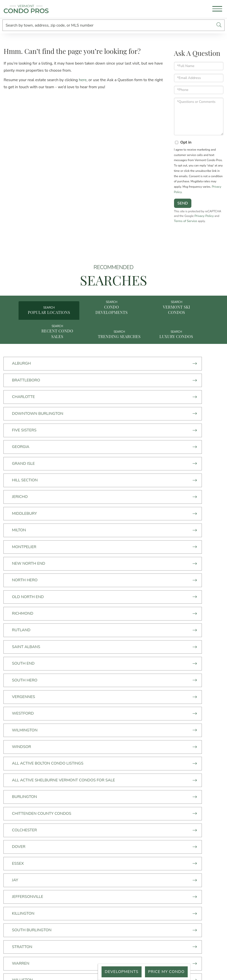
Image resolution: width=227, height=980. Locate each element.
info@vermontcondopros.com (163, 822)
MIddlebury (136, 452)
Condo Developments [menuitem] (72, 810)
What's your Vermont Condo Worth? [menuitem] (72, 845)
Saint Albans (138, 522)
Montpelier (136, 469)
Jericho (21, 452)
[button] (219, 25)
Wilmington (26, 574)
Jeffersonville (29, 667)
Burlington (25, 615)
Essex (19, 650)
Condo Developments (113, 322)
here (83, 83)
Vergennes (25, 556)
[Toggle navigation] (217, 9)
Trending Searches (113, 353)
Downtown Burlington (149, 399)
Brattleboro (138, 382)
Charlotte (24, 399)
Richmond (134, 504)
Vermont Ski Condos (176, 322)
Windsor (133, 574)
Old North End (29, 504)
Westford (134, 556)
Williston (134, 702)
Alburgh (22, 382)
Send (183, 206)
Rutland (22, 522)
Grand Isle (24, 434)
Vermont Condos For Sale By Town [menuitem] (72, 824)
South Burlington (33, 685)
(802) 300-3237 (163, 802)
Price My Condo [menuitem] (72, 853)
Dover (130, 632)
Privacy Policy (184, 224)
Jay (127, 650)
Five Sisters (25, 417)
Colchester (25, 632)
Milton (20, 469)
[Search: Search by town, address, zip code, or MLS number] (108, 25)
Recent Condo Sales (51, 350)
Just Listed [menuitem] (72, 831)
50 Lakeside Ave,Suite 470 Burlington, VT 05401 (163, 812)
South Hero (136, 539)
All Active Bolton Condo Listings (49, 591)
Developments (119, 972)
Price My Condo (165, 972)
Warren (22, 702)
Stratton (134, 685)
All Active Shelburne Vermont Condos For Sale (165, 594)
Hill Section (136, 434)
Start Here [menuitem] (72, 803)
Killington (135, 667)
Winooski (23, 720)
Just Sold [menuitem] (72, 838)
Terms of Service (212, 224)
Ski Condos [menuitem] (72, 817)
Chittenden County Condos (153, 615)
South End (24, 539)
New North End (30, 486)
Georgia (132, 417)
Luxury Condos (176, 353)
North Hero (136, 486)
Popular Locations (52, 325)
